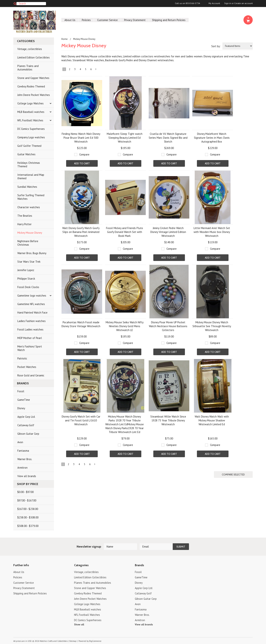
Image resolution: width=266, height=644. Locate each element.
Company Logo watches (31, 137)
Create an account (243, 3)
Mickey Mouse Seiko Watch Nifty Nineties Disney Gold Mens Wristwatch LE (125, 326)
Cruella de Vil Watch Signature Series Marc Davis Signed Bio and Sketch (168, 138)
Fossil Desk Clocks (28, 287)
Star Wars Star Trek (29, 262)
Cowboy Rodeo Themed (31, 86)
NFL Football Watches (30, 120)
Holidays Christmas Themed (29, 165)
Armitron (22, 468)
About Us (70, 20)
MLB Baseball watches (31, 112)
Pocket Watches (27, 367)
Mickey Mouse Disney (30, 233)
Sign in (228, 3)
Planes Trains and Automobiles (28, 68)
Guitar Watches (26, 154)
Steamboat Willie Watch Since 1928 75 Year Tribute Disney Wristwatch (168, 420)
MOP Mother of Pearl (30, 338)
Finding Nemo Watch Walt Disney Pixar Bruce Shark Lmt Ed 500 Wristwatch (81, 138)
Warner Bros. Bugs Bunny (32, 253)
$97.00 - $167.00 (27, 500)
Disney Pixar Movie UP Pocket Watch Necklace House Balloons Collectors (168, 326)
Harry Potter (24, 224)
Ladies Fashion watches (31, 321)
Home (64, 39)
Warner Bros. (25, 459)
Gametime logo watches (32, 296)
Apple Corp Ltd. (26, 417)
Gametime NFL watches (31, 304)
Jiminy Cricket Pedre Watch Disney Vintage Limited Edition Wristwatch (168, 232)
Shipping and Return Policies (169, 20)
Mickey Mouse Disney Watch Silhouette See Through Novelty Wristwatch (212, 326)
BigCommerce (95, 641)
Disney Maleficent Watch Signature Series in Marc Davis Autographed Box (212, 138)
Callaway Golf (26, 425)
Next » (96, 70)
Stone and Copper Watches (33, 78)
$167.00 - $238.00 (28, 509)
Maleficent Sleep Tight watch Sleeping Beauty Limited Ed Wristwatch (125, 138)
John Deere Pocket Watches (34, 95)
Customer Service (107, 20)
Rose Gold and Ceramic (31, 375)
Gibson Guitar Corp (28, 434)
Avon (20, 442)
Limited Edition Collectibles (34, 57)
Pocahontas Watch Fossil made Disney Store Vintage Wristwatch (81, 324)
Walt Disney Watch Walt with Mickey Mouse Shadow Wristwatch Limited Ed (212, 420)
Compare (84, 154)
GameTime (24, 400)
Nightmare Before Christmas (28, 243)
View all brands (27, 476)
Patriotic (22, 358)
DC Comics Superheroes (31, 129)
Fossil (21, 391)
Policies (86, 20)
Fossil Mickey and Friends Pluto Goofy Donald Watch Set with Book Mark (125, 232)
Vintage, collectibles (30, 49)
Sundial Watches (27, 187)
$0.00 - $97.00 (25, 492)
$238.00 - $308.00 (28, 517)
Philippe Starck (26, 279)
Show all (79, 624)
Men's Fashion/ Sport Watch (30, 348)
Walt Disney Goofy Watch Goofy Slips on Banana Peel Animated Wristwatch (81, 232)
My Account (214, 3)
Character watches (29, 207)
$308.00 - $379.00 (28, 526)
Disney (21, 408)
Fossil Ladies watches (30, 329)
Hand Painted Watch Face (32, 313)
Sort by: (216, 46)
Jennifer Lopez (26, 270)
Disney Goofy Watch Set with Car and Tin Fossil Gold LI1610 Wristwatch (81, 420)
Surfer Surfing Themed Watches (31, 197)
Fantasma (23, 451)
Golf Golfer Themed (29, 146)
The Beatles (25, 216)
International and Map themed (31, 176)
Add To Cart (82, 163)
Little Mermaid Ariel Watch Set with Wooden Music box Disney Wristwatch (212, 232)
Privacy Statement (135, 20)
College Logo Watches (30, 103)
